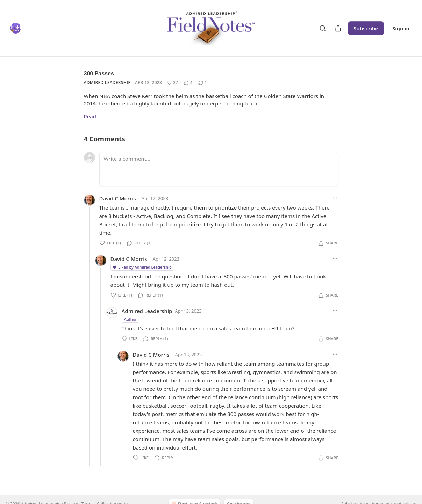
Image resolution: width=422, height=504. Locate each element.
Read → (93, 116)
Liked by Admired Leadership (142, 267)
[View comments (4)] (188, 83)
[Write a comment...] (219, 169)
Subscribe (366, 28)
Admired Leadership (108, 83)
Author (131, 319)
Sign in (401, 28)
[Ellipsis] (335, 198)
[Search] (323, 28)
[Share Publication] (338, 28)
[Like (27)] (172, 83)
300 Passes (99, 74)
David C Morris (118, 198)
